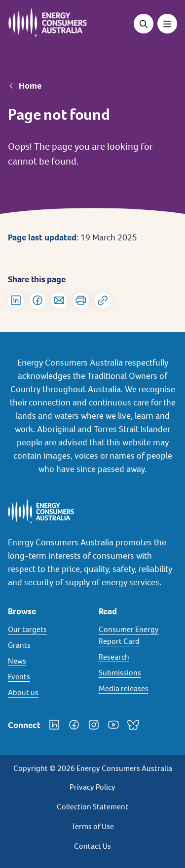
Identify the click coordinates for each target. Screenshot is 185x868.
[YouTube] (113, 725)
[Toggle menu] (167, 24)
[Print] (81, 300)
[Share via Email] (59, 300)
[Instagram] (94, 725)
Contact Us (92, 846)
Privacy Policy (92, 787)
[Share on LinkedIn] (16, 300)
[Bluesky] (133, 725)
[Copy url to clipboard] (103, 300)
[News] (47, 661)
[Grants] (47, 645)
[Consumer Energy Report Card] (138, 635)
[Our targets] (47, 630)
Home (30, 86)
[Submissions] (138, 673)
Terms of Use (93, 826)
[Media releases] (138, 689)
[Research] (138, 657)
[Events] (47, 677)
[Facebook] (74, 725)
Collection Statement (92, 807)
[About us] (47, 693)
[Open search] (144, 24)
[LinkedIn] (54, 725)
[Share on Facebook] (37, 300)
